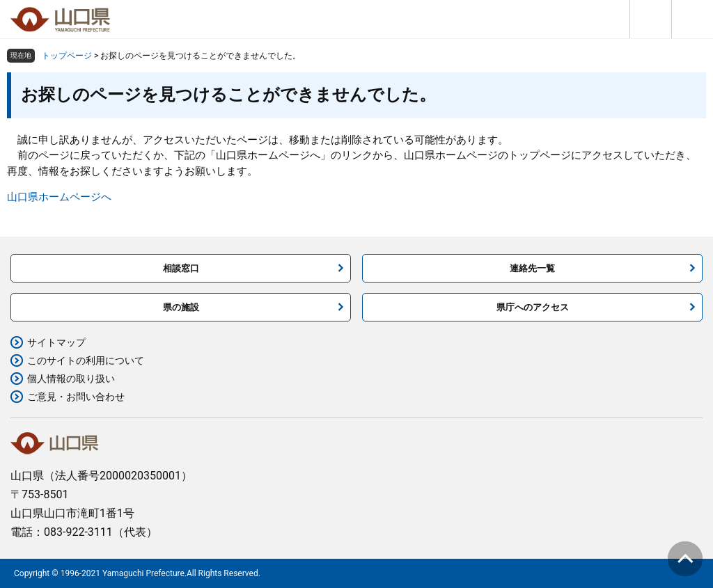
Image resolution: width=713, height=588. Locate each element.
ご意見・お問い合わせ (76, 397)
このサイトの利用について (86, 360)
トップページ (67, 56)
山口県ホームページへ (59, 197)
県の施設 (181, 307)
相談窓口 (181, 268)
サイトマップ (56, 342)
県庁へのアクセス (533, 307)
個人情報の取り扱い (71, 379)
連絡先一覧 (532, 268)
